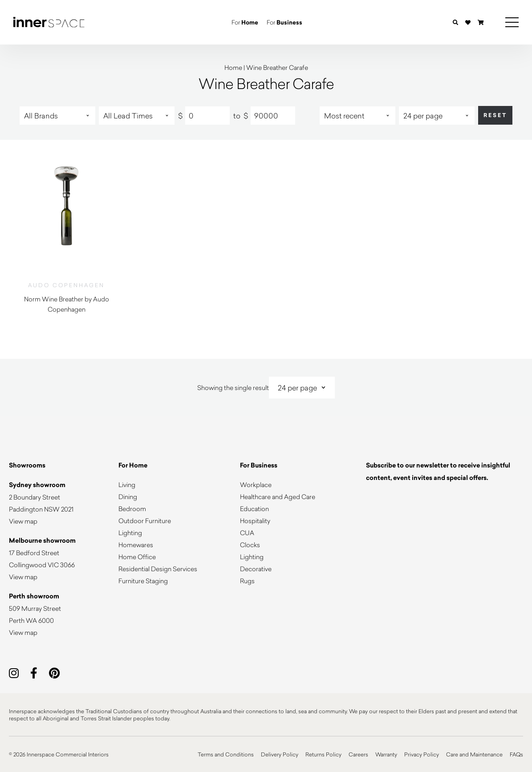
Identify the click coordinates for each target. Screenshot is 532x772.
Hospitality (255, 521)
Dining (128, 497)
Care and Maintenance (474, 754)
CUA (247, 533)
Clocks (250, 545)
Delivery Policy (280, 754)
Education (254, 509)
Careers (358, 754)
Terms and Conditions (226, 754)
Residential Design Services (158, 569)
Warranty (386, 754)
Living (127, 485)
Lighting (130, 533)
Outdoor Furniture (145, 521)
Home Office (137, 557)
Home (233, 67)
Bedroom (132, 509)
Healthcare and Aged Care (278, 497)
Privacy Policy (422, 754)
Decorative (256, 569)
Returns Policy (323, 754)
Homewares (136, 545)
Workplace (256, 485)
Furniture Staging (143, 581)
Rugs (247, 581)
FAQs (516, 754)
